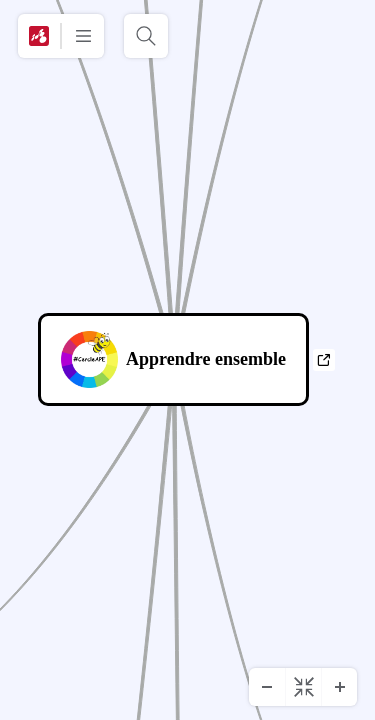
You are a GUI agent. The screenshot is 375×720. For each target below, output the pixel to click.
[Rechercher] (146, 36)
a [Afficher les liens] (323, 360)
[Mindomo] (39, 36)
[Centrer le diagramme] (303, 687)
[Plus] (83, 36)
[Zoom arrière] (267, 687)
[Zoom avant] (339, 687)
